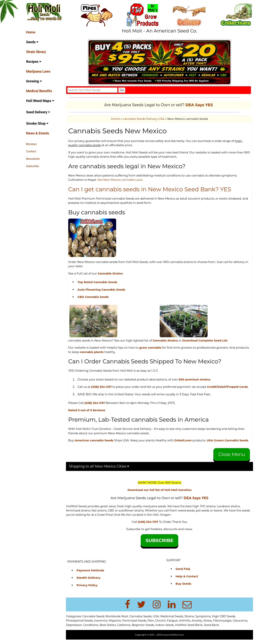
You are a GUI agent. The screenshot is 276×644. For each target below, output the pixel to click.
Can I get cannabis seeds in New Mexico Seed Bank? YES (151, 189)
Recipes (34, 62)
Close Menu (232, 459)
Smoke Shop (37, 123)
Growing (34, 81)
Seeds (32, 42)
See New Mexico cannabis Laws (121, 180)
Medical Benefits (39, 91)
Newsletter (33, 159)
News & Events (38, 133)
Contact (31, 151)
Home (31, 32)
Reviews (31, 144)
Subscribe (32, 166)
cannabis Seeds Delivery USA (144, 119)
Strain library (36, 52)
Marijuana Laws (38, 71)
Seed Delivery (38, 112)
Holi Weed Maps (40, 101)
